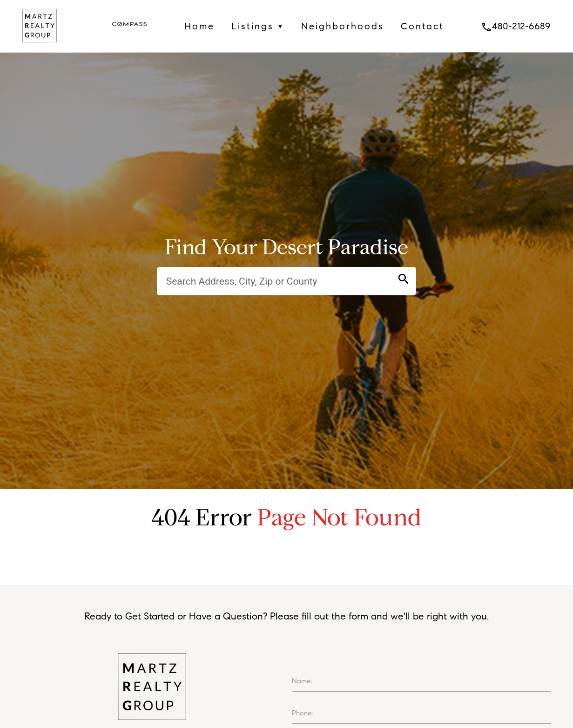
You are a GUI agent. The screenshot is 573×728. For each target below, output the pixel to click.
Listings (258, 26)
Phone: (302, 713)
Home (199, 26)
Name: (302, 681)
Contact (422, 26)
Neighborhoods (343, 26)
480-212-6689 (516, 26)
